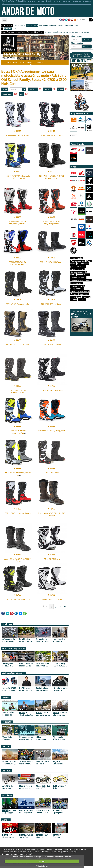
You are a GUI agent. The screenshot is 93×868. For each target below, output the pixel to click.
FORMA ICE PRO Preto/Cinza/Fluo (18, 599)
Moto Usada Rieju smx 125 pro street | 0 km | (81, 321)
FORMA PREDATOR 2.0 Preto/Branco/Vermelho (18, 223)
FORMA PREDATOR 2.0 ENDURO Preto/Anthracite (52, 177)
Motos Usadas (77, 258)
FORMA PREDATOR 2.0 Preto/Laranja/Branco (52, 223)
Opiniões (6, 697)
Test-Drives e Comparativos (14, 648)
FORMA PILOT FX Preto (52, 473)
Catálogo (31, 62)
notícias (78, 25)
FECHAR (42, 861)
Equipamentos (50, 849)
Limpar (5, 89)
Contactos (40, 62)
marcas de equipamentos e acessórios (51, 25)
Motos (42, 849)
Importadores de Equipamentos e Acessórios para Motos (80, 289)
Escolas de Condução (80, 294)
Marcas (22, 62)
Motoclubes (76, 297)
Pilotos (74, 300)
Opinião (27, 849)
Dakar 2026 (19, 849)
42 (21, 94)
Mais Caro (33, 89)
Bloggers (86, 297)
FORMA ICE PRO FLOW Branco (52, 599)
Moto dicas (7, 795)
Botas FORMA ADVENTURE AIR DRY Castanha (52, 514)
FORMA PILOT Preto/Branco (52, 304)
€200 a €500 (7, 94)
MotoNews (7, 624)
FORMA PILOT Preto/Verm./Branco (18, 513)
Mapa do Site (29, 854)
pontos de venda (32, 25)
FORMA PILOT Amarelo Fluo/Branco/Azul (18, 432)
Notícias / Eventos (11, 62)
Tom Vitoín (35, 849)
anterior (48, 32)
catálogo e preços (19, 25)
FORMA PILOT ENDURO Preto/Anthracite (18, 391)
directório (8, 29)
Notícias (11, 849)
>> (65, 607)
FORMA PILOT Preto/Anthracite (18, 304)
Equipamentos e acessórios (14, 673)
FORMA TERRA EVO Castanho (18, 345)
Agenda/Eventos (78, 261)
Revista (84, 849)
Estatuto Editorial (26, 852)
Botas (61, 89)
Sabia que (7, 771)
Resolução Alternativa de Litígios (13, 854)
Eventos (6, 820)
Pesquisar (87, 40)
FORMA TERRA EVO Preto (52, 345)
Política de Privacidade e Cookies (45, 852)
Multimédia (7, 722)
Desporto (6, 746)
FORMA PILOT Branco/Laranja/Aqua (52, 431)
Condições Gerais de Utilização (67, 852)
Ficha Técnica (14, 852)
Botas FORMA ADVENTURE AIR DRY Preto (18, 560)
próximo (87, 32)
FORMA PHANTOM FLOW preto (52, 262)
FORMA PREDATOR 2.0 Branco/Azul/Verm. (18, 263)
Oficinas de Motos (78, 277)
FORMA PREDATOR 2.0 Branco (18, 135)
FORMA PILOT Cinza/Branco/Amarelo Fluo (18, 474)
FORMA (47, 89)
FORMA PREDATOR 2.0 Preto (52, 135)
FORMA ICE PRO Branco (52, 559)
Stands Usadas (83, 275)
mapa (14, 29)
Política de (42, 866)
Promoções (59, 849)
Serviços (82, 300)
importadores (69, 25)
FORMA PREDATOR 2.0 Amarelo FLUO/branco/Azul (18, 177)
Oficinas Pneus (77, 280)
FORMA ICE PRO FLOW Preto (52, 390)
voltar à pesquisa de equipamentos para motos (68, 32)
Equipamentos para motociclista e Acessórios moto (80, 266)
